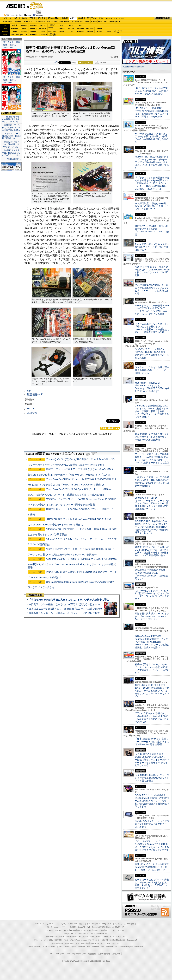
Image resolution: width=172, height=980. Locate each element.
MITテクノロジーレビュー (110, 943)
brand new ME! (102, 934)
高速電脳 (32, 413)
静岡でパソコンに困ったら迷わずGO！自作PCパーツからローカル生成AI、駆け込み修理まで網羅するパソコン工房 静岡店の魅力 (152, 551)
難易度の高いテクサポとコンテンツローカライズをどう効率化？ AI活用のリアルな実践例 (152, 437)
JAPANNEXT (33, 35)
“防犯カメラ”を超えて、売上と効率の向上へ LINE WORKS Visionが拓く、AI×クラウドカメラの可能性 (152, 271)
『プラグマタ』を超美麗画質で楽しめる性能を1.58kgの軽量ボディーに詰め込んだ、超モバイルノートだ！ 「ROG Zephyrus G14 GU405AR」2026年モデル (152, 183)
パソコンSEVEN (52, 25)
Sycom (43, 25)
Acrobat (24, 32)
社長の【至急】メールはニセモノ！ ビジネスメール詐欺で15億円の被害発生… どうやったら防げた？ (152, 669)
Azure (43, 32)
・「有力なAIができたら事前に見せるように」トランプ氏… (11, 119)
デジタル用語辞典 (82, 943)
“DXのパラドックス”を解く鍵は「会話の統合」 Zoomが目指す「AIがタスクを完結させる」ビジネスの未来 (152, 718)
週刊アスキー (52, 22)
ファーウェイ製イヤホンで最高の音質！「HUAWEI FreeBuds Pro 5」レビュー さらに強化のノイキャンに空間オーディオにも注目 (152, 458)
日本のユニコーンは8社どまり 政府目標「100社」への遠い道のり (65, 609)
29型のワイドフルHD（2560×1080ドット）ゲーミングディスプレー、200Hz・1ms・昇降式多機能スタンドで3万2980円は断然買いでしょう (152, 503)
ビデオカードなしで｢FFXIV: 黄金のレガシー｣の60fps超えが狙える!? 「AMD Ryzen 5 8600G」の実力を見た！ (152, 884)
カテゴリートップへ (110, 428)
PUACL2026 (103, 22)
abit (29, 391)
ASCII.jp (15, 6)
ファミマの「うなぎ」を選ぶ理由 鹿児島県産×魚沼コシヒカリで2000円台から (153, 370)
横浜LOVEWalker (63, 947)
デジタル (42, 18)
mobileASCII (95, 943)
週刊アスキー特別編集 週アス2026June (12, 45)
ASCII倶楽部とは (14, 159)
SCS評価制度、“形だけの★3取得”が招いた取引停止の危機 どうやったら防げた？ (151, 206)
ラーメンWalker (34, 947)
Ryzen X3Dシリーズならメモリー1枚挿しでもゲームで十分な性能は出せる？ (152, 247)
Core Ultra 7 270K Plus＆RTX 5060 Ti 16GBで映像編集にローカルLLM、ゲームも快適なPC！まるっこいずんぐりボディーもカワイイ (152, 691)
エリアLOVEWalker (48, 947)
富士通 (15, 25)
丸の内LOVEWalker (122, 947)
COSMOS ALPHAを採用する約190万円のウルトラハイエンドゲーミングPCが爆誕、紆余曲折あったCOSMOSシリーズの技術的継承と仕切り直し (151, 527)
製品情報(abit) (35, 395)
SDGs (87, 22)
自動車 (65, 18)
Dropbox (62, 32)
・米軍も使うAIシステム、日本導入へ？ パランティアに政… (11, 144)
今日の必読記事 (57, 943)
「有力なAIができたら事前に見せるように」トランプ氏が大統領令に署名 (69, 600)
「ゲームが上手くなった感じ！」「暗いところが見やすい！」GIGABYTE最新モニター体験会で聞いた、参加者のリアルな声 (152, 328)
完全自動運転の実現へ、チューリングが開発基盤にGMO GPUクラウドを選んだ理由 (152, 778)
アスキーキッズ (7, 22)
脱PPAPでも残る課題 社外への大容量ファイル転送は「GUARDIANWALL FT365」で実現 (152, 230)
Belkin (99, 29)
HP (80, 25)
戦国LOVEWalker (137, 947)
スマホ (101, 18)
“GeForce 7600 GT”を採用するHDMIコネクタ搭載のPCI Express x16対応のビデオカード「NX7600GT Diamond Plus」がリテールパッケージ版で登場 (72, 563)
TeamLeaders (64, 22)
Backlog (80, 32)
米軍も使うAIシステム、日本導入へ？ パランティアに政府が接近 (64, 613)
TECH (32, 18)
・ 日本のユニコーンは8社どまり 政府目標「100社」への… (11, 136)
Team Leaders (81, 940)
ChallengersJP (115, 22)
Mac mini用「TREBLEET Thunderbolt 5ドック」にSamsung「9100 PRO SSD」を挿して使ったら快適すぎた (152, 387)
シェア (54, 62)
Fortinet (90, 32)
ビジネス (23, 18)
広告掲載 (116, 954)
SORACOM (76, 937)
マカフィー (15, 35)
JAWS (14, 32)
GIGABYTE (43, 29)
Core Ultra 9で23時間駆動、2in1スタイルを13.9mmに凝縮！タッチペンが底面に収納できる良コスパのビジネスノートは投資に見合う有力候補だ (152, 411)
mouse (24, 25)
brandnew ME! (52, 35)
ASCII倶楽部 (163, 18)
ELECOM (15, 29)
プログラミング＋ (94, 940)
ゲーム (122, 18)
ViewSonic (90, 29)
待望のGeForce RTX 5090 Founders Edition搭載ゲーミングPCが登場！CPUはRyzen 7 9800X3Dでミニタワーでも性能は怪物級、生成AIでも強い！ (152, 642)
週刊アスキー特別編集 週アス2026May (12, 80)
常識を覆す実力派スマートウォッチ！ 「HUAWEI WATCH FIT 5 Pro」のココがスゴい (152, 616)
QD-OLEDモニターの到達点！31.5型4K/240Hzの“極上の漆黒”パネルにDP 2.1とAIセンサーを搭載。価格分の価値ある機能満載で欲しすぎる (152, 801)
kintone (33, 32)
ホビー (73, 18)
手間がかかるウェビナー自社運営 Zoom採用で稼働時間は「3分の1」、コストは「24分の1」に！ (153, 867)
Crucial (71, 29)
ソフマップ (43, 35)
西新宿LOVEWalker (78, 947)
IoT (15, 18)
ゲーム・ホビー (37, 6)
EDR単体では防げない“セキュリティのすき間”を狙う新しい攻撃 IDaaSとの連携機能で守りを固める (152, 138)
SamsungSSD (50, 28)
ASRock (61, 29)
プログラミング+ (77, 22)
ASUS (71, 25)
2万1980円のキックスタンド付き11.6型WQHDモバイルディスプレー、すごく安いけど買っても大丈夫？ (152, 595)
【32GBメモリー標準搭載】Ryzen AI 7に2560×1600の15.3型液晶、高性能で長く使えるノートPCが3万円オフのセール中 (152, 112)
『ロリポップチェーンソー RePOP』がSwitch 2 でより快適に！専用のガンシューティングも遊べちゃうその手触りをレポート (152, 845)
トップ (4, 18)
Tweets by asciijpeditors (133, 67)
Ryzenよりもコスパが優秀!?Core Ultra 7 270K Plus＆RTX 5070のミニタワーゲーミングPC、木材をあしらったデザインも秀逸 (152, 310)
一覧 (74, 63)
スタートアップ (111, 18)
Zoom (109, 32)
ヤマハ (99, 32)
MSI (62, 25)
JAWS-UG (58, 930)
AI (11, 18)
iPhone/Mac (54, 18)
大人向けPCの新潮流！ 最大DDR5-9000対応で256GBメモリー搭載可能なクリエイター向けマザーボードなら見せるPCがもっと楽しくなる (152, 760)
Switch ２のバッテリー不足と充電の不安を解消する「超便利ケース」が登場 (152, 824)
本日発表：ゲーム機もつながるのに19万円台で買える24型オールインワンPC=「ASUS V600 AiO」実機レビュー (90, 604)
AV (88, 18)
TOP (37, 924)
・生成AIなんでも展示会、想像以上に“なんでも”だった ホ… (11, 153)
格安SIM (18, 22)
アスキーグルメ (40, 22)
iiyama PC (82, 927)
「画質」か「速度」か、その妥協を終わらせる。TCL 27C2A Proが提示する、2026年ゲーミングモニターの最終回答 (152, 481)
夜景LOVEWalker (93, 947)
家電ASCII (28, 22)
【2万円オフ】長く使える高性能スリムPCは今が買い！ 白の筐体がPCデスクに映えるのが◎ (151, 91)
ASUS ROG (33, 29)
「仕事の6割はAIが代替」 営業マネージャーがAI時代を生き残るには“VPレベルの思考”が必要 (152, 742)
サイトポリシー (57, 954)
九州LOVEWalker (107, 947)
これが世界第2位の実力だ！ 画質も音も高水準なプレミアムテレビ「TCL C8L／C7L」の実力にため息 (152, 289)
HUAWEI (80, 29)
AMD (24, 29)
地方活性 (94, 22)
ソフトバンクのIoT (118, 32)
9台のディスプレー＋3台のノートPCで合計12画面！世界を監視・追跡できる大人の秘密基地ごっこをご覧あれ (152, 353)
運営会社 (92, 954)
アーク (31, 409)
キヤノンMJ (24, 35)
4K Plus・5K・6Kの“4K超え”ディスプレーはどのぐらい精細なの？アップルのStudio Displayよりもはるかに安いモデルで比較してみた (152, 162)
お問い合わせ (104, 954)
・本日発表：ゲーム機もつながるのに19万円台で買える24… (11, 128)
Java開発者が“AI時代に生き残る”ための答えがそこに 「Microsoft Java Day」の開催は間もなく (151, 574)
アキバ (94, 18)
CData (71, 32)
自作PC (82, 18)
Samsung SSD (52, 937)
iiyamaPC (33, 25)
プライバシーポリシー (76, 954)
